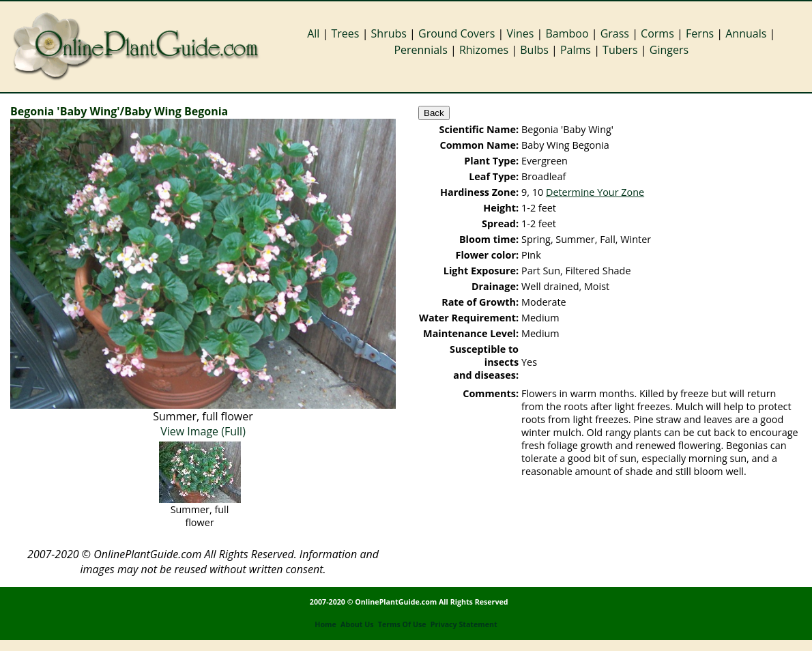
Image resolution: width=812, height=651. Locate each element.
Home (325, 624)
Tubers (620, 50)
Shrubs (389, 33)
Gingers (669, 50)
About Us (357, 624)
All (313, 33)
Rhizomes (484, 50)
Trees (346, 33)
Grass (615, 33)
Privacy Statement (464, 624)
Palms (576, 50)
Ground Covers (456, 33)
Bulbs (534, 50)
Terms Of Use (402, 624)
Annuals (746, 33)
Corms (657, 33)
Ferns (700, 33)
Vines (520, 33)
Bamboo (567, 33)
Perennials (420, 50)
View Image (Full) (203, 431)
